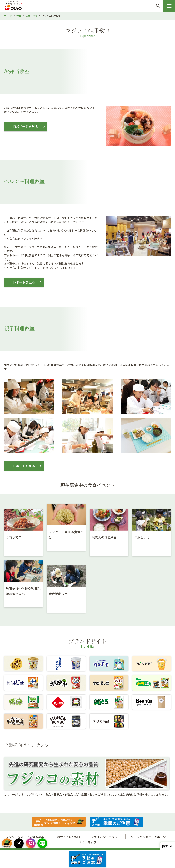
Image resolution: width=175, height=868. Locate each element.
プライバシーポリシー (106, 837)
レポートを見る (24, 282)
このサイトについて (68, 837)
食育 (19, 16)
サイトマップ (88, 842)
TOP (10, 16)
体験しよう (31, 16)
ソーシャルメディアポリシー (150, 837)
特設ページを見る (25, 126)
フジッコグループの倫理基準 (25, 837)
